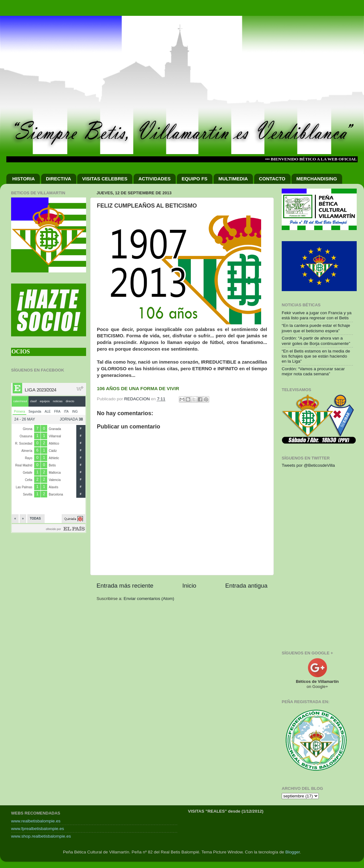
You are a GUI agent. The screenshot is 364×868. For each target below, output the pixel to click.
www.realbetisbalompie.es (36, 821)
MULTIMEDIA (233, 179)
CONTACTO (272, 179)
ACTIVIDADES (154, 179)
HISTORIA (24, 179)
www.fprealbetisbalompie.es (38, 829)
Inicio (189, 586)
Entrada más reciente (125, 586)
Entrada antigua (246, 586)
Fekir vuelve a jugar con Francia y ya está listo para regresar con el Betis (317, 315)
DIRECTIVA (59, 179)
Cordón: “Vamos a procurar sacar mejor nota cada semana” (313, 371)
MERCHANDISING (317, 179)
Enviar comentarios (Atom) (149, 599)
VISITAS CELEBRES (105, 179)
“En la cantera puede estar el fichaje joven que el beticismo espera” (316, 328)
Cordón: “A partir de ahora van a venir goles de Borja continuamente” (316, 341)
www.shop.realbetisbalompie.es (41, 836)
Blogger (292, 852)
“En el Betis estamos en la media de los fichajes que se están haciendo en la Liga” (316, 356)
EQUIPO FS (195, 179)
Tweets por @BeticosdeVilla (308, 465)
